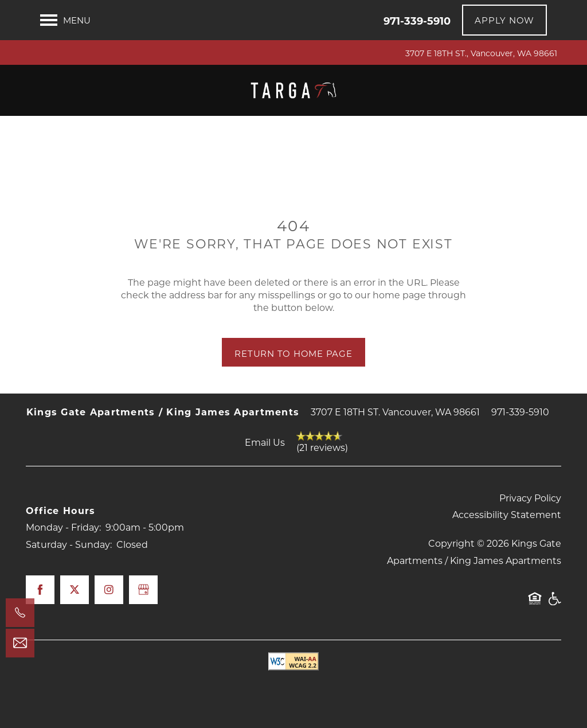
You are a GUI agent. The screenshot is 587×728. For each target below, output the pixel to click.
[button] (504, 20)
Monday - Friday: (63, 527)
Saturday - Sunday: (69, 544)
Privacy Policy (530, 498)
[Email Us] (20, 643)
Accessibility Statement (507, 514)
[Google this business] (143, 590)
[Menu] (65, 20)
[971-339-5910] (20, 613)
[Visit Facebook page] (40, 590)
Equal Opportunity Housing (535, 604)
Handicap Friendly (554, 604)
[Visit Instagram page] (109, 590)
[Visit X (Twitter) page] (75, 590)
